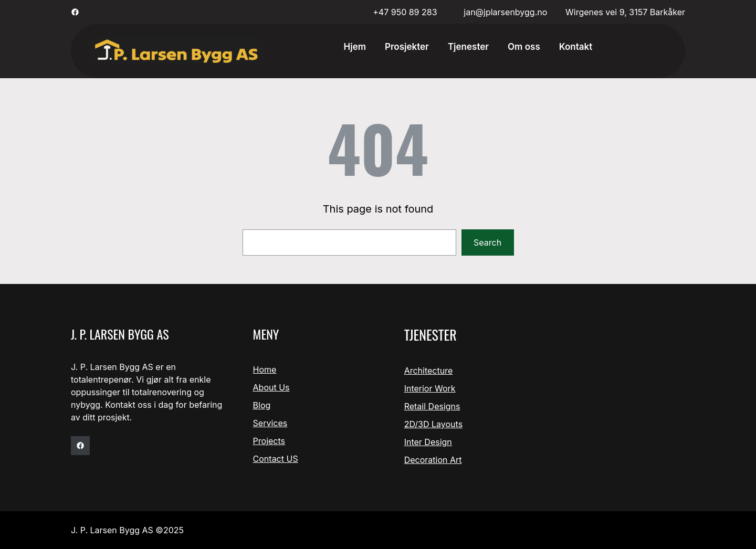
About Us (271, 387)
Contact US (276, 459)
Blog (262, 405)
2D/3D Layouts (433, 424)
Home (265, 369)
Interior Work (430, 388)
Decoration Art (433, 460)
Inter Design (428, 442)
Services (270, 423)
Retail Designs (432, 406)
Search (487, 242)
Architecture (429, 371)
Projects (269, 441)
